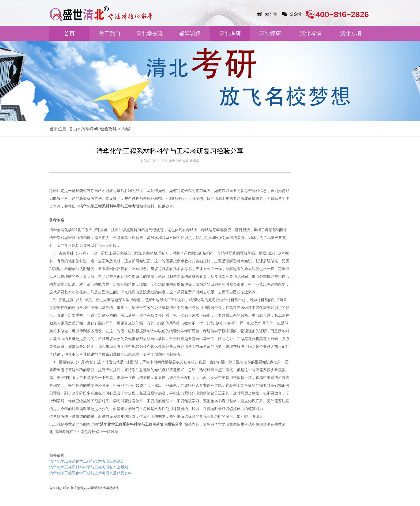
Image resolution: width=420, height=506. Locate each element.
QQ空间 (65, 488)
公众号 (296, 14)
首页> (74, 129)
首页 (69, 34)
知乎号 (271, 14)
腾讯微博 (99, 488)
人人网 (88, 488)
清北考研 (230, 34)
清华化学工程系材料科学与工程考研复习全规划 (89, 467)
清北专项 (351, 34)
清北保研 (270, 34)
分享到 (54, 488)
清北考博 (310, 34)
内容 (126, 129)
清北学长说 (150, 34)
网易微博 (112, 488)
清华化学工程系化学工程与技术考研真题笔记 (87, 461)
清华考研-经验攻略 (99, 129)
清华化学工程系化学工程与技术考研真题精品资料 (91, 473)
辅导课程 (190, 34)
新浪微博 (77, 488)
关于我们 (110, 34)
